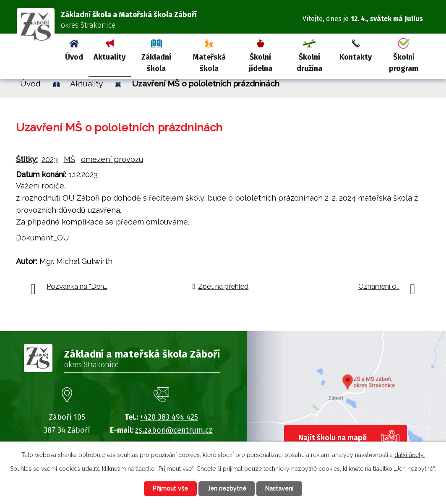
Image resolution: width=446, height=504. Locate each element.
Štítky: (27, 159)
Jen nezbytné (227, 488)
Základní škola (156, 63)
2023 (50, 159)
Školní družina (309, 63)
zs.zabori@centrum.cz (174, 430)
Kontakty (356, 57)
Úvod (74, 57)
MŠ (69, 159)
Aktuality (110, 57)
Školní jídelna (261, 63)
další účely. (409, 455)
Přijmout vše (170, 488)
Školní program (404, 63)
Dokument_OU (42, 238)
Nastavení (280, 488)
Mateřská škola (209, 63)
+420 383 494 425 (169, 417)
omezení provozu (112, 159)
